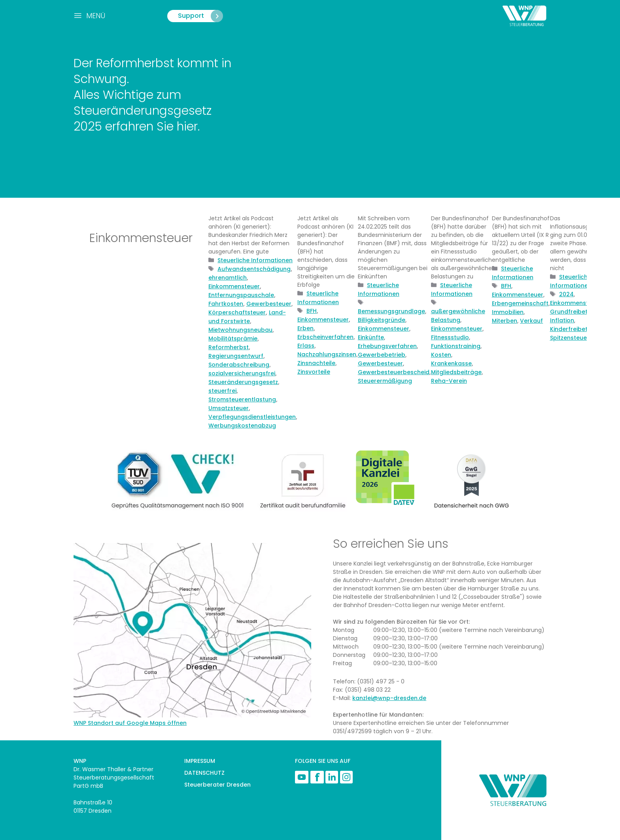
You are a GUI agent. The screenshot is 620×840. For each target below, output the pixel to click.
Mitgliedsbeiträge (456, 372)
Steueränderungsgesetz (243, 382)
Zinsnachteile (316, 363)
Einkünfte (371, 337)
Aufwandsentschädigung (254, 269)
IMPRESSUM (200, 761)
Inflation (562, 320)
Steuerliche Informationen (255, 260)
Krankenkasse (451, 363)
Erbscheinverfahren (325, 337)
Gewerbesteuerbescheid (394, 372)
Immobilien (508, 312)
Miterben (505, 321)
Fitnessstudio (450, 337)
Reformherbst (229, 347)
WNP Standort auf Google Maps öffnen (130, 723)
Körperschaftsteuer (237, 312)
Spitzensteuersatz (576, 338)
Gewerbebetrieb (382, 355)
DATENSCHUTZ (204, 773)
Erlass (306, 346)
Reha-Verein (449, 381)
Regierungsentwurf (236, 356)
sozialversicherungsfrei (242, 373)
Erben (305, 328)
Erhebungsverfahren (387, 346)
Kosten (441, 355)
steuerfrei (222, 391)
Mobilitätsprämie (233, 339)
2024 (566, 294)
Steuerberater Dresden (217, 785)
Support (200, 16)
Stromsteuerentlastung (242, 399)
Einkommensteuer (234, 286)
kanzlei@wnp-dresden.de (389, 698)
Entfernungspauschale (241, 295)
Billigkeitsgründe (382, 320)
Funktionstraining (456, 346)
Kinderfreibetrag (574, 329)
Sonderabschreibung (239, 365)
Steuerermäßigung (385, 381)
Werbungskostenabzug (242, 426)
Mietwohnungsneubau (240, 330)
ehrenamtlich (228, 278)
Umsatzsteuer (229, 408)
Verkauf (531, 321)
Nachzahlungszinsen (327, 354)
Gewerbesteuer (269, 304)
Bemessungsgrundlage (391, 311)
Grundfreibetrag (574, 312)
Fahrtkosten (226, 304)
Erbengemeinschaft (520, 303)
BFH (312, 311)
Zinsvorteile (314, 372)
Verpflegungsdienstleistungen (252, 417)
